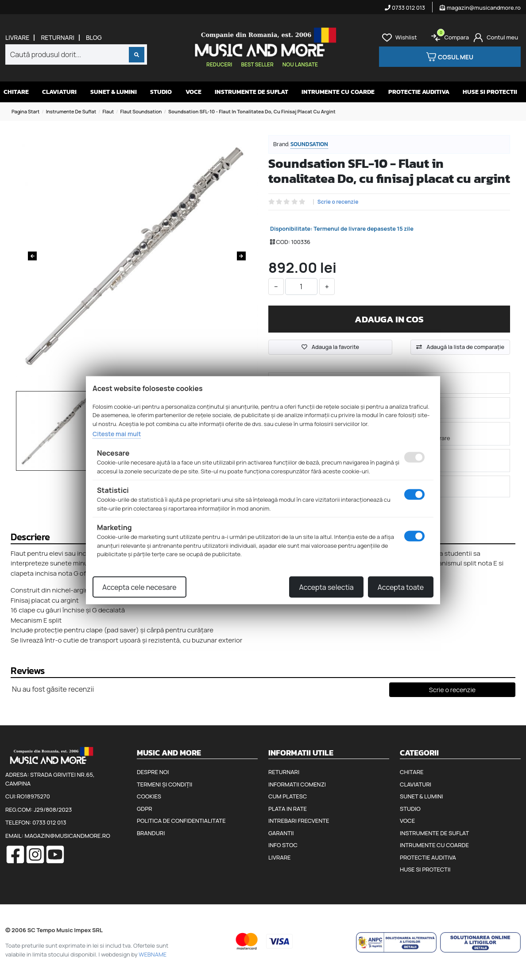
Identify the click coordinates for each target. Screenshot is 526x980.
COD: (283, 242)
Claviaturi (59, 92)
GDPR (144, 809)
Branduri (151, 833)
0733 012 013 (405, 8)
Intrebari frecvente (299, 821)
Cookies (149, 796)
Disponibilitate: (291, 229)
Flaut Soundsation (141, 111)
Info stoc (283, 845)
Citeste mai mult (117, 434)
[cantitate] (301, 287)
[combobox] (76, 54)
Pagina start (25, 111)
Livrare (17, 38)
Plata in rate (288, 809)
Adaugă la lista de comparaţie (465, 347)
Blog (94, 38)
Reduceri (219, 64)
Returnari (58, 38)
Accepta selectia (326, 587)
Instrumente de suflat (251, 92)
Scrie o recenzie (338, 202)
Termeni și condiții (164, 784)
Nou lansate (300, 64)
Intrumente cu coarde (338, 92)
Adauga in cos (389, 319)
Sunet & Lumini (114, 92)
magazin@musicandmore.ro (480, 8)
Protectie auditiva (419, 92)
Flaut (108, 111)
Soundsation (309, 144)
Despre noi (153, 772)
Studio (161, 92)
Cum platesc (288, 796)
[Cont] (496, 38)
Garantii (281, 833)
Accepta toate (401, 587)
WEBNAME (153, 954)
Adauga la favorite (330, 347)
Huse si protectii (490, 92)
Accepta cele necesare (139, 587)
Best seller (257, 64)
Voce (193, 92)
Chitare (16, 92)
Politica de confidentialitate (181, 821)
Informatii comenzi (297, 784)
